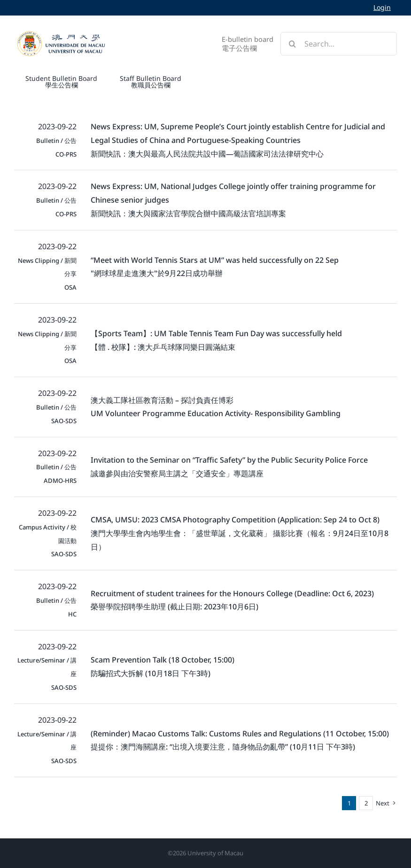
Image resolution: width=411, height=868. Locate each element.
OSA (70, 287)
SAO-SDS (64, 421)
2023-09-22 (57, 126)
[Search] (292, 44)
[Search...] (339, 44)
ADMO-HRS (60, 481)
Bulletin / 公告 (56, 141)
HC (72, 614)
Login (382, 7)
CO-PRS (66, 154)
